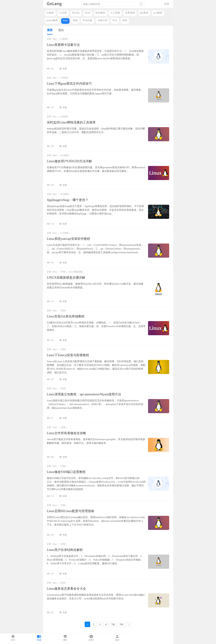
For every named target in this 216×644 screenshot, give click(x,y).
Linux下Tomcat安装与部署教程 (68, 355)
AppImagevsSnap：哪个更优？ (68, 200)
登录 (167, 4)
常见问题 (87, 20)
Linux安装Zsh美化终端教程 (66, 316)
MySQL (76, 13)
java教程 (158, 13)
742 (113, 625)
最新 (50, 30)
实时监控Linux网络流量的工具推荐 (71, 122)
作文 (115, 20)
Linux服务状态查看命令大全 (66, 589)
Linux (71, 272)
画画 (125, 20)
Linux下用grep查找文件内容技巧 (69, 84)
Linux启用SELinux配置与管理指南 (71, 511)
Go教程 (50, 13)
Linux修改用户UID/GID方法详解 (69, 161)
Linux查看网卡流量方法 (63, 45)
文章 (49, 39)
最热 (61, 30)
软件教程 (100, 13)
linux (65, 20)
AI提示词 (102, 20)
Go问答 (63, 13)
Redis (88, 13)
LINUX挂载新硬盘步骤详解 (66, 278)
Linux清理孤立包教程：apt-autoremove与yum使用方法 (84, 394)
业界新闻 (130, 13)
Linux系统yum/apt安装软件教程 (68, 239)
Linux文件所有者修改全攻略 (66, 433)
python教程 (52, 20)
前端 (75, 20)
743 (121, 625)
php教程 (144, 13)
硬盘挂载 (78, 272)
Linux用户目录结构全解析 (65, 550)
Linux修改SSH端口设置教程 (66, 472)
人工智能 (115, 13)
